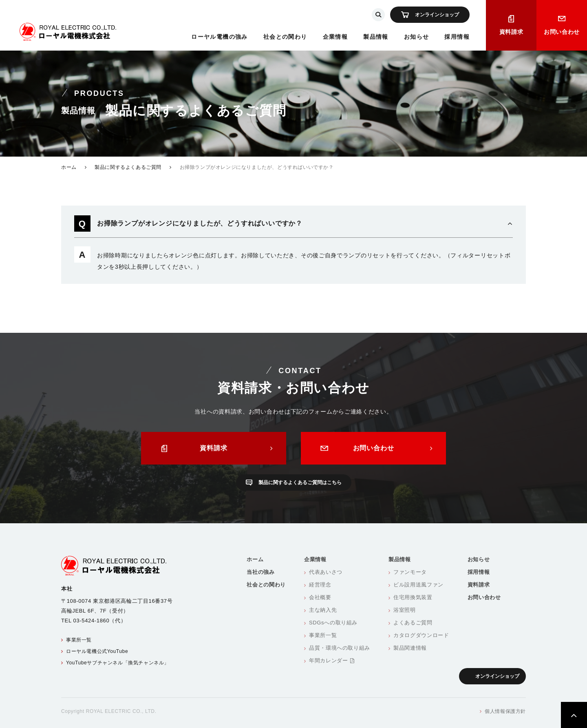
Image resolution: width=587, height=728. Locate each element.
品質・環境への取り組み (340, 648)
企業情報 (335, 37)
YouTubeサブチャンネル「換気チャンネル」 (118, 663)
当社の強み (260, 572)
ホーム (69, 167)
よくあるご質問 (413, 623)
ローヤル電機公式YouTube (97, 651)
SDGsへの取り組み (333, 623)
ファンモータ (410, 572)
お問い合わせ (562, 32)
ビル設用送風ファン (418, 585)
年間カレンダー (332, 661)
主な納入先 (323, 610)
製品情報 (376, 37)
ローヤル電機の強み (220, 37)
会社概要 (320, 597)
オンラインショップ (437, 15)
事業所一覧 (79, 640)
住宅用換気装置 (413, 597)
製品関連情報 (410, 648)
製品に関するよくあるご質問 (128, 167)
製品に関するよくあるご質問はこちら (300, 482)
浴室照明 (405, 610)
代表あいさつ (326, 572)
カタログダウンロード (421, 635)
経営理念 (320, 585)
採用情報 (457, 37)
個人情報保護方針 (505, 711)
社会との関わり (285, 37)
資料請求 (511, 32)
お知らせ (417, 37)
